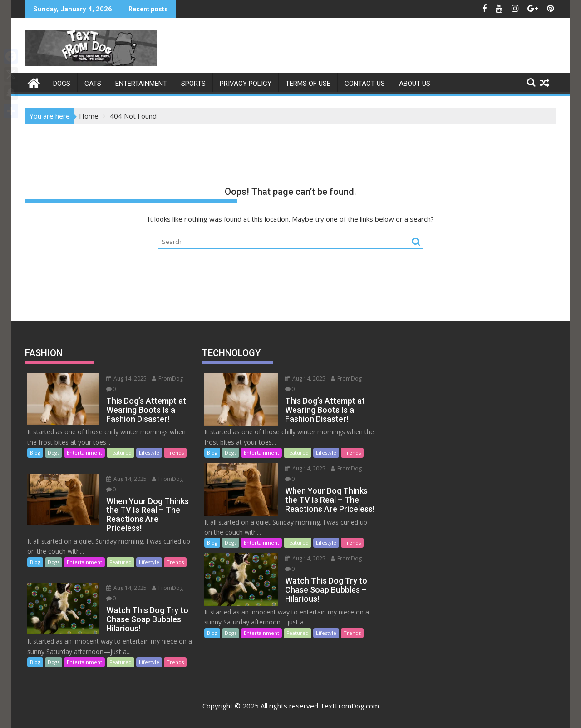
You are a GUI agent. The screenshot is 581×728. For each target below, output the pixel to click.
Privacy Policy (246, 84)
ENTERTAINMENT (141, 84)
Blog (35, 453)
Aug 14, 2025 (126, 379)
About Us (415, 84)
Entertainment (84, 453)
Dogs (62, 84)
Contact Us (365, 84)
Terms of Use (308, 84)
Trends (175, 453)
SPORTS (193, 84)
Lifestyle (149, 453)
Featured (121, 453)
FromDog (167, 379)
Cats (93, 84)
